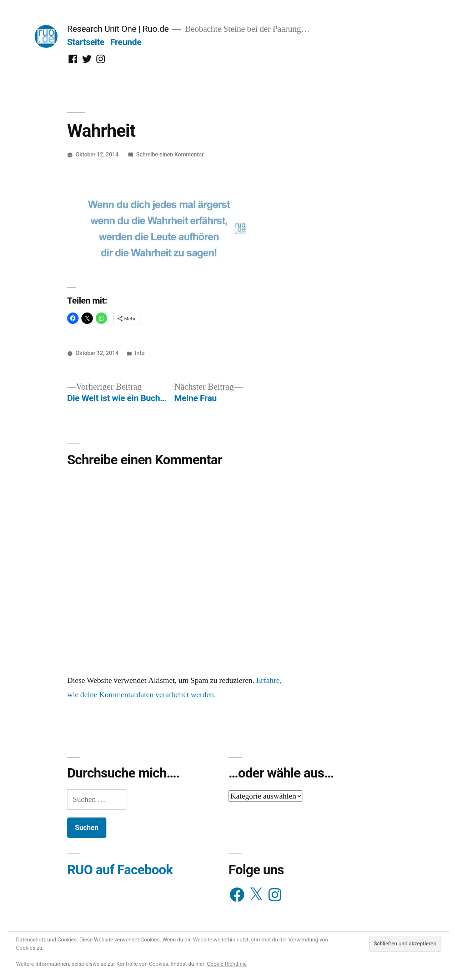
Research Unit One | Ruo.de (118, 29)
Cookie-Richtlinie (227, 964)
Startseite (86, 42)
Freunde (126, 42)
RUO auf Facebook (120, 870)
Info (140, 353)
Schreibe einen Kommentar (170, 154)
